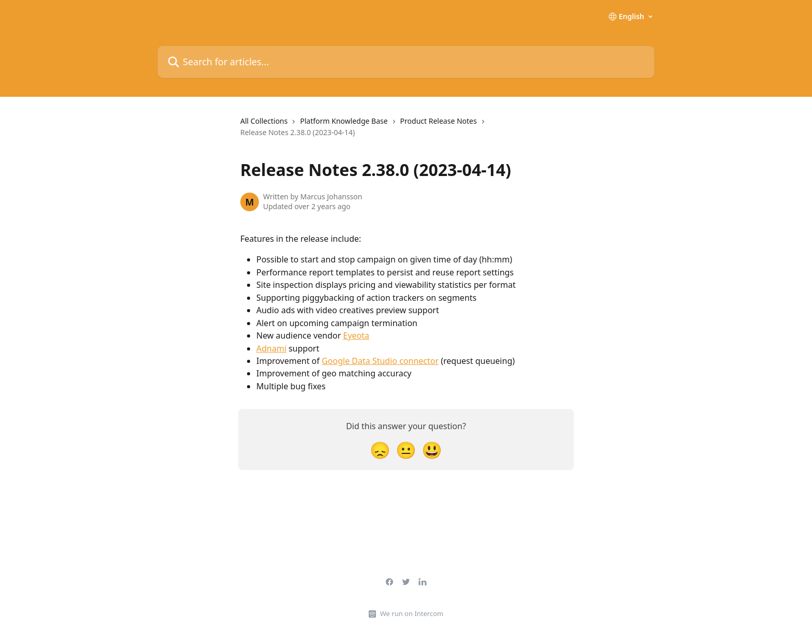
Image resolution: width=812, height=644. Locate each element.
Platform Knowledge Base (344, 121)
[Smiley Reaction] (432, 450)
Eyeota (357, 335)
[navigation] (406, 131)
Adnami (271, 348)
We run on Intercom (412, 613)
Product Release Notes (439, 121)
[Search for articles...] (406, 62)
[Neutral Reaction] (406, 450)
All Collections (264, 121)
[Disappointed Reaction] (380, 450)
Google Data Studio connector (380, 361)
